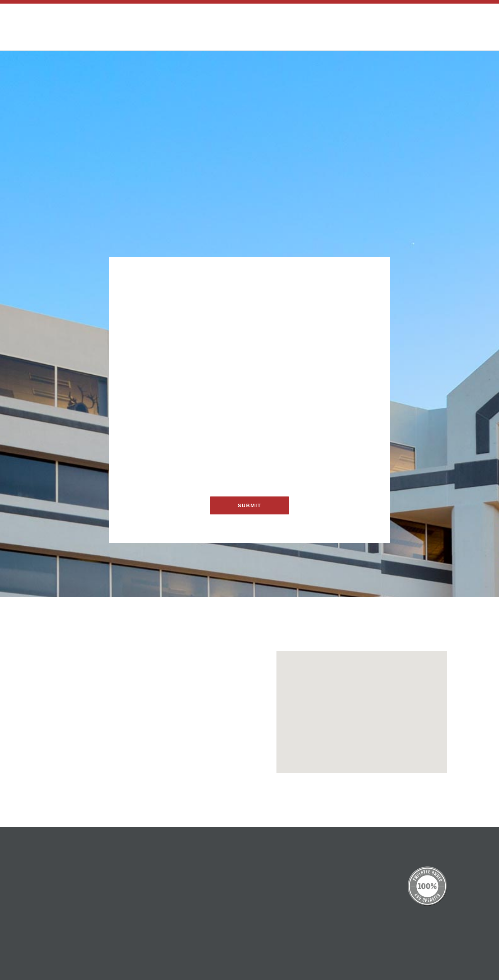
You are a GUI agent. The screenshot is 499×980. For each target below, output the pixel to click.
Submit (249, 505)
